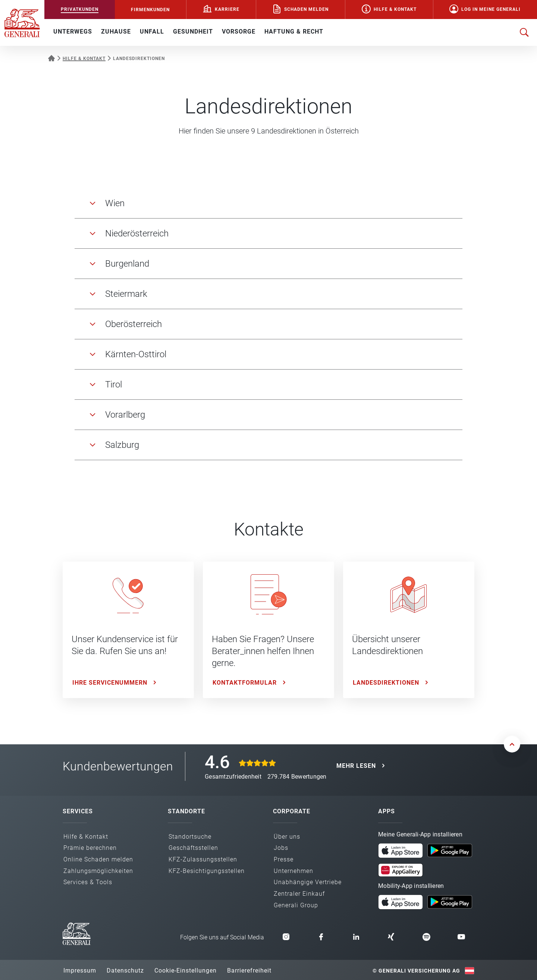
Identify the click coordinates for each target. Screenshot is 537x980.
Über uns (287, 837)
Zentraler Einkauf (299, 894)
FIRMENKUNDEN (150, 10)
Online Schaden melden (98, 859)
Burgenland (127, 264)
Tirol (114, 384)
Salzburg (122, 445)
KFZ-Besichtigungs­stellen (207, 871)
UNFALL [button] (152, 32)
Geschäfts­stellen (193, 848)
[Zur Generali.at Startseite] (22, 22)
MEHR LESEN (356, 766)
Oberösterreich (134, 324)
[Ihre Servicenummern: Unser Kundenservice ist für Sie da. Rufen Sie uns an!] (128, 630)
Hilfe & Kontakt (395, 9)
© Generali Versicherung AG (416, 971)
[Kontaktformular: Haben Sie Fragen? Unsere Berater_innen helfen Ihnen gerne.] (268, 630)
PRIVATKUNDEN (80, 9)
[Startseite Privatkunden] (51, 57)
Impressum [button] (80, 970)
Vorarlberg (125, 415)
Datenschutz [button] (125, 970)
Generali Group (296, 905)
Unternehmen (293, 871)
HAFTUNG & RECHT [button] (294, 32)
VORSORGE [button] (239, 32)
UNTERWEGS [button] (73, 32)
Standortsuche (190, 837)
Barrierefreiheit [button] (249, 970)
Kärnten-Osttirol (136, 354)
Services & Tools (88, 882)
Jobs (281, 848)
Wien (115, 203)
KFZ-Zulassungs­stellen (203, 859)
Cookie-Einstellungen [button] (186, 970)
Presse (284, 859)
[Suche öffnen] (524, 32)
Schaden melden (306, 9)
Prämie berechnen (90, 848)
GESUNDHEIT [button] (193, 32)
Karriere (227, 9)
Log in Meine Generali (491, 9)
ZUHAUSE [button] (116, 32)
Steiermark (126, 294)
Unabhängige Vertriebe (308, 882)
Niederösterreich (137, 233)
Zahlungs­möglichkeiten (98, 871)
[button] (401, 851)
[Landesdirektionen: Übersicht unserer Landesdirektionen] (409, 630)
